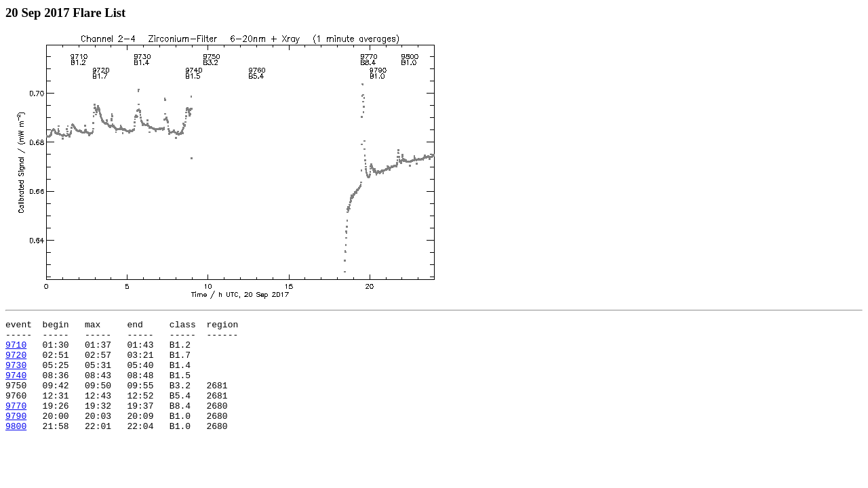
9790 (16, 436)
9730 (16, 375)
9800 (16, 448)
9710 (16, 350)
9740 (16, 387)
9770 (16, 424)
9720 (16, 363)
